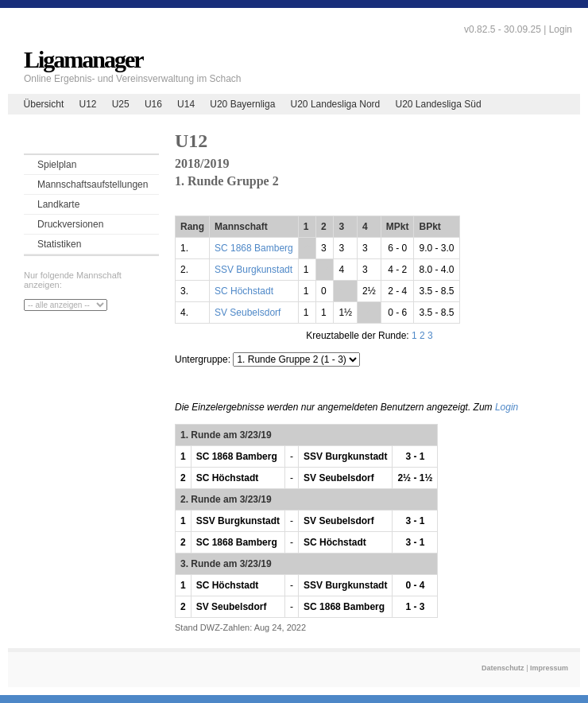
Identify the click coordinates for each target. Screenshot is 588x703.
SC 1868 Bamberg (254, 248)
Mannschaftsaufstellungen (93, 184)
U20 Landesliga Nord (336, 104)
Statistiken (59, 244)
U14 (186, 104)
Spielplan (57, 165)
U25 (121, 104)
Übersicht (44, 104)
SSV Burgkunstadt (253, 270)
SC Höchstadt (244, 291)
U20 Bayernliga (242, 104)
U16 (153, 104)
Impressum (549, 668)
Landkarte (58, 204)
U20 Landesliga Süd (438, 104)
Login (561, 29)
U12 (87, 104)
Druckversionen (70, 224)
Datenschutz (503, 668)
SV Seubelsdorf (248, 313)
